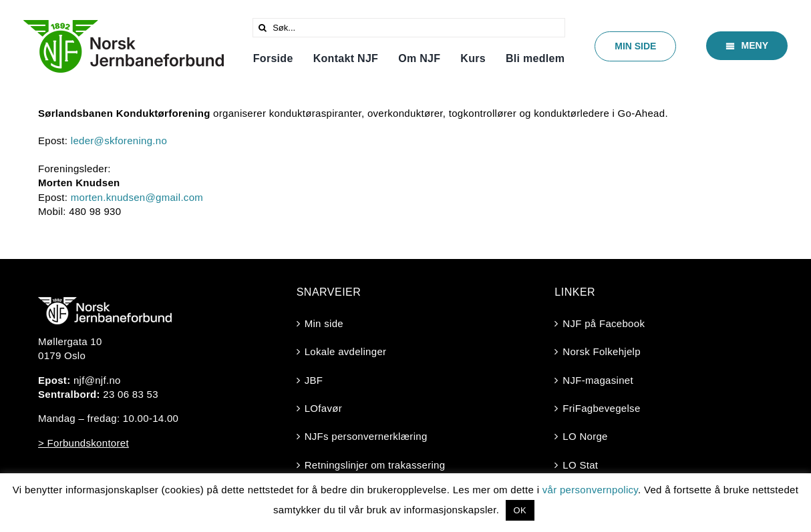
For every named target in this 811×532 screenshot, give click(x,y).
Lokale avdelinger (346, 351)
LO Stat (580, 465)
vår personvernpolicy (590, 490)
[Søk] (262, 28)
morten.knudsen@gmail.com (137, 197)
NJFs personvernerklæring (366, 436)
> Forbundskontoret (84, 443)
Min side (324, 323)
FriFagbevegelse (601, 408)
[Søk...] (409, 28)
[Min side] (635, 46)
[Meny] (747, 46)
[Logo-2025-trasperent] (124, 25)
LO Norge (585, 436)
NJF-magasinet (598, 380)
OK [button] (520, 510)
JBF (314, 380)
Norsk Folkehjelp (602, 351)
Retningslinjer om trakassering (375, 465)
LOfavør (323, 408)
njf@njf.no (97, 380)
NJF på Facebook (604, 323)
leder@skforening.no (119, 141)
